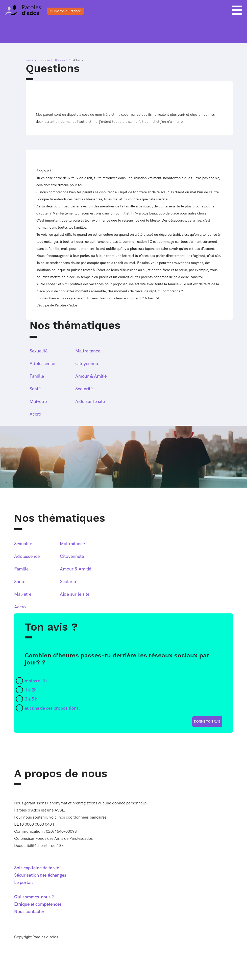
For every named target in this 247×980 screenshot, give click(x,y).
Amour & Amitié (91, 376)
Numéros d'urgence (66, 11)
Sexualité (39, 351)
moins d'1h (36, 681)
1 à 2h (31, 690)
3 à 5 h (31, 699)
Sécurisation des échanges (40, 875)
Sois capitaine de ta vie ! (38, 868)
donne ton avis (207, 722)
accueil (30, 60)
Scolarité (84, 389)
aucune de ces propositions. (52, 708)
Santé (35, 389)
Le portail (23, 883)
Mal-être (38, 402)
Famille (37, 376)
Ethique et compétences (38, 904)
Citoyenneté (61, 60)
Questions (44, 60)
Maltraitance (88, 351)
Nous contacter (29, 912)
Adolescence (42, 364)
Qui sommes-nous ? (34, 897)
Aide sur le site (90, 402)
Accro (35, 414)
